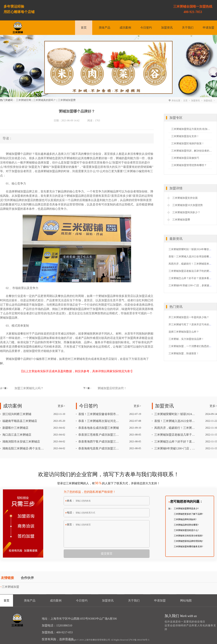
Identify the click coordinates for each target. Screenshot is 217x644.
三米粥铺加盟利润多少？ (186, 212)
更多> (61, 406)
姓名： (70, 501)
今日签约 (146, 28)
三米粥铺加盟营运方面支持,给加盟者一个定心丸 (192, 129)
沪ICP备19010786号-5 (139, 640)
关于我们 (188, 28)
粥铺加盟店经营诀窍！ (112, 388)
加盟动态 (208, 101)
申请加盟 (209, 28)
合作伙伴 (27, 578)
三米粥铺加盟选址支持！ (185, 136)
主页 (185, 101)
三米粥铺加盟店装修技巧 (185, 158)
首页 (84, 28)
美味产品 (105, 28)
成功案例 (125, 28)
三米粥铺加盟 (10, 587)
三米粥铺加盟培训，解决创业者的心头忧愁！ (192, 151)
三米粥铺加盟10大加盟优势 (188, 205)
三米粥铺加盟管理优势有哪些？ (189, 165)
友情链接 (7, 578)
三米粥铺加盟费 (67, 100)
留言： (70, 525)
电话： (70, 513)
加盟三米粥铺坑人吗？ (29, 388)
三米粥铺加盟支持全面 (185, 198)
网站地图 (186, 601)
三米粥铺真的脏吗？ (44, 100)
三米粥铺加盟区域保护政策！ (188, 144)
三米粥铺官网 (24, 100)
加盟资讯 (167, 28)
